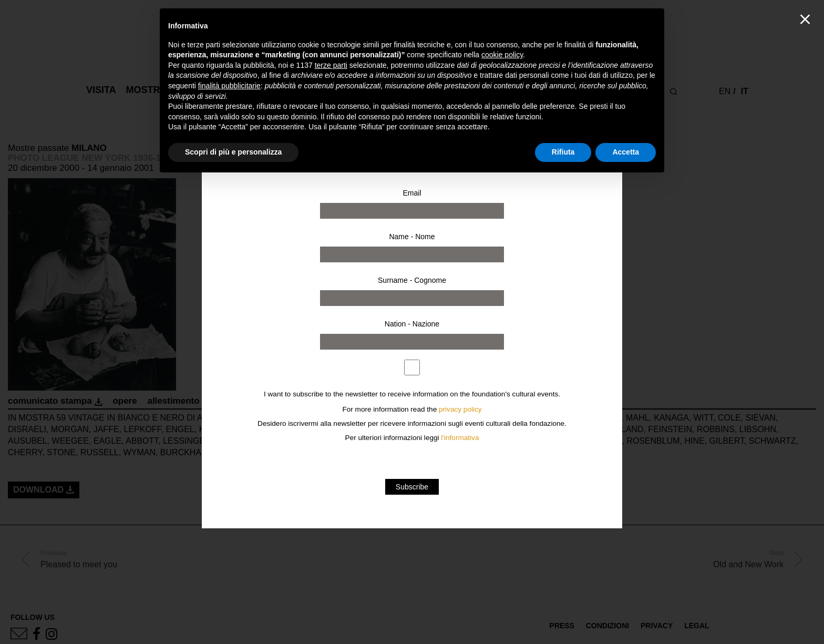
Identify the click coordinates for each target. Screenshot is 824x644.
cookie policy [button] (502, 55)
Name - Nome (412, 237)
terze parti (331, 65)
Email (412, 193)
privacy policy (460, 409)
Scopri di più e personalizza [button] (233, 152)
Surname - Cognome (412, 280)
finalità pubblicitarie (229, 86)
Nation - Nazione (412, 324)
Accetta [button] (626, 152)
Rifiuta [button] (563, 152)
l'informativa (460, 438)
